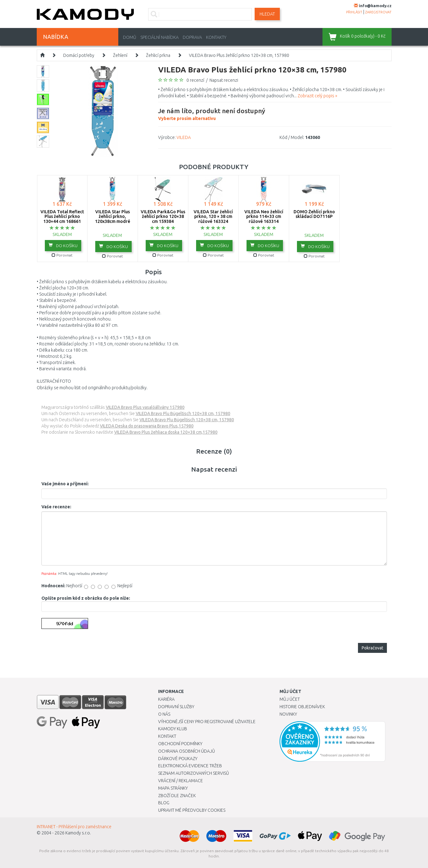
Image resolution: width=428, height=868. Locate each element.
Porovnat (62, 255)
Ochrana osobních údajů (187, 751)
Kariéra (166, 699)
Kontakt (167, 736)
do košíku (63, 245)
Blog (164, 803)
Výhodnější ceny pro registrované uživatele (207, 722)
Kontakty (216, 37)
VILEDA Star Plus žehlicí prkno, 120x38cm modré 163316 (113, 219)
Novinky (288, 714)
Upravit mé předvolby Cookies (192, 810)
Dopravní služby (176, 707)
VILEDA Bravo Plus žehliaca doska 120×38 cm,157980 (166, 432)
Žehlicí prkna (158, 55)
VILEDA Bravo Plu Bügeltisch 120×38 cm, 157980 (183, 413)
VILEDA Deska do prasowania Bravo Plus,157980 (147, 426)
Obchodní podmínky (180, 744)
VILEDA (184, 137)
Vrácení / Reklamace (181, 781)
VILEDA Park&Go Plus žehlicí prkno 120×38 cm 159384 (163, 217)
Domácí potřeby (79, 55)
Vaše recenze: (56, 507)
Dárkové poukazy (178, 759)
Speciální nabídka (160, 37)
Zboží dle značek (177, 796)
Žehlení (120, 55)
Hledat (267, 14)
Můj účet (290, 699)
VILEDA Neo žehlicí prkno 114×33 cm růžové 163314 (264, 217)
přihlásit (354, 12)
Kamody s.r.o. (78, 833)
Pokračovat (372, 648)
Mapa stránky (173, 788)
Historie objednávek (302, 707)
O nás (164, 714)
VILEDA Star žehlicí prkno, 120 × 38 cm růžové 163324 (213, 217)
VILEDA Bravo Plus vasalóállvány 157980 (145, 407)
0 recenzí (195, 80)
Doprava (192, 37)
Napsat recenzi (224, 80)
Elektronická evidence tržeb (190, 766)
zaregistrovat (378, 12)
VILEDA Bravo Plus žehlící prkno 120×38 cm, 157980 (239, 55)
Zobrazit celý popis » (317, 96)
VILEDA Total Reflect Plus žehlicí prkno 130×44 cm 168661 (62, 217)
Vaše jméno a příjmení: (65, 484)
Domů (130, 37)
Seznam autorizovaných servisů (194, 773)
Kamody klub (173, 729)
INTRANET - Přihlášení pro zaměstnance (74, 827)
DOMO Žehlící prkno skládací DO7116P (314, 214)
